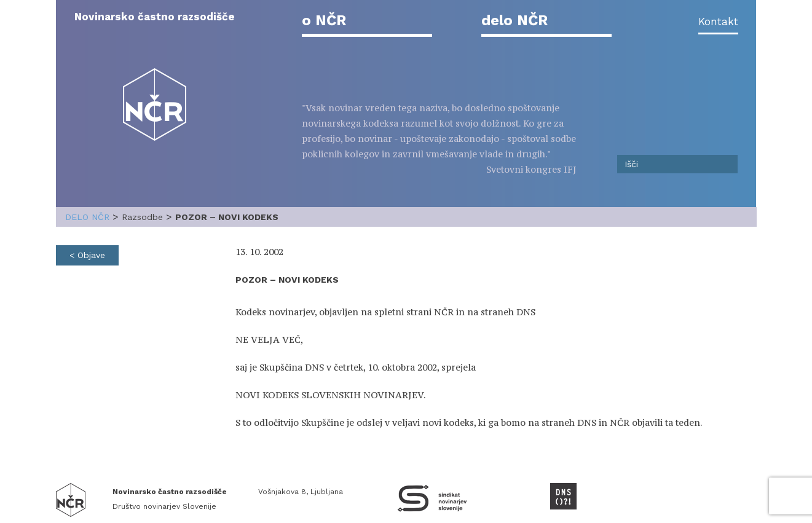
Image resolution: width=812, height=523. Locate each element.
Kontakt (718, 22)
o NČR (324, 20)
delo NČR (514, 20)
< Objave (87, 255)
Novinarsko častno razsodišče (155, 17)
